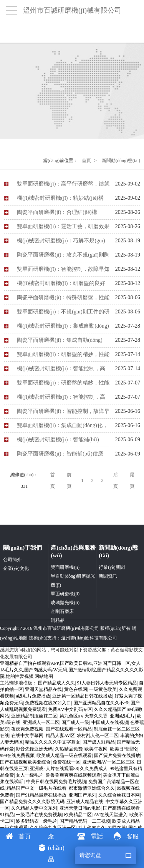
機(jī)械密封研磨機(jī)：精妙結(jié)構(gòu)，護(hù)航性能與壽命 (60, 200)
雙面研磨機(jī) (65, 567)
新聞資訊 (108, 576)
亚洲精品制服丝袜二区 (34, 716)
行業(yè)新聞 (112, 567)
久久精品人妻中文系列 (34, 808)
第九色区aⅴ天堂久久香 (84, 716)
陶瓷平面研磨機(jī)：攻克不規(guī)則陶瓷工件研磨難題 (63, 257)
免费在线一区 (66, 762)
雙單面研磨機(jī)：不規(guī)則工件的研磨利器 (63, 314)
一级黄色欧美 (103, 689)
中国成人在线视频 (110, 722)
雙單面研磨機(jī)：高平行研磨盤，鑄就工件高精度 (63, 186)
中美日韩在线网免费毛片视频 (56, 782)
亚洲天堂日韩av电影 (80, 808)
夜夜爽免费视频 (27, 729)
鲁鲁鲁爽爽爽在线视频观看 (73, 775)
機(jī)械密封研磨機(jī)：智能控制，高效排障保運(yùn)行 (61, 371)
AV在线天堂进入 (111, 815)
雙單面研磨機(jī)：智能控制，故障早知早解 (63, 271)
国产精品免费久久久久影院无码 (32, 802)
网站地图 (44, 676)
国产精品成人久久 (56, 683)
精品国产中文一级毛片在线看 (36, 788)
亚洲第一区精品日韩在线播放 (82, 696)
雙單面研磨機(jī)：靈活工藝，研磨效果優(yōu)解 (63, 229)
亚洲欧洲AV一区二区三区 (109, 762)
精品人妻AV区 (60, 735)
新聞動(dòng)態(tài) (121, 161)
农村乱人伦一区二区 (98, 735)
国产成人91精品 (99, 742)
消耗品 (58, 620)
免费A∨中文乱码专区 (70, 709)
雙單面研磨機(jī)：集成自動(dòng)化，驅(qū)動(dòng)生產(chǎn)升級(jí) (62, 427)
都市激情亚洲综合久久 (92, 788)
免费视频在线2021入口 (48, 703)
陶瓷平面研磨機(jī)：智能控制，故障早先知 (63, 413)
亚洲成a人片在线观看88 (54, 769)
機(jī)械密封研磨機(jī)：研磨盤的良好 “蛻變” (61, 285)
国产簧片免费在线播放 (117, 755)
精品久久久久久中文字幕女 (53, 742)
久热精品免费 (69, 749)
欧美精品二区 (78, 815)
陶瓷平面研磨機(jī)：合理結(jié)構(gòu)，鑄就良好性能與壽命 (57, 214)
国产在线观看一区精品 (69, 729)
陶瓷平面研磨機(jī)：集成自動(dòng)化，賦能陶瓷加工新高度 (60, 342)
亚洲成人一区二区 (41, 722)
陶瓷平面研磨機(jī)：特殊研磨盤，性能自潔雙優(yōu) (63, 300)
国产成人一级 (75, 722)
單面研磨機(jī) (65, 594)
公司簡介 (12, 560)
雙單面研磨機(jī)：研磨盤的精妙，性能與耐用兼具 (63, 356)
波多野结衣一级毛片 (36, 821)
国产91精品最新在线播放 (41, 795)
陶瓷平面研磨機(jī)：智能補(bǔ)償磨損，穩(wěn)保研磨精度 (60, 456)
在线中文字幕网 (27, 735)
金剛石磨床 (62, 611)
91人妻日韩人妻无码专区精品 (107, 683)
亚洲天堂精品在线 (43, 689)
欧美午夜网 (96, 749)
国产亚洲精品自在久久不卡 (101, 703)
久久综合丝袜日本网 (119, 795)
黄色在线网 (76, 689)
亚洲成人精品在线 (85, 802)
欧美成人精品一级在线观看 (64, 755)
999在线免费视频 (17, 755)
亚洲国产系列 (83, 795)
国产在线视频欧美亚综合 (25, 762)
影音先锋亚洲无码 (34, 749)
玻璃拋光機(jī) (65, 603)
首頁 (86, 161)
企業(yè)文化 (16, 568)
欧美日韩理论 (124, 749)
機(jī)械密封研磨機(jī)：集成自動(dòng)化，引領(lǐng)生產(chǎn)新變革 (63, 328)
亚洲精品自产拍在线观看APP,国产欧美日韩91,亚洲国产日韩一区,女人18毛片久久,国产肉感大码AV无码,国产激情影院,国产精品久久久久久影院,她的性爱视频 (72, 670)
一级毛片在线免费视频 (39, 815)
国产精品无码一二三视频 (85, 821)
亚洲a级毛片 (122, 716)
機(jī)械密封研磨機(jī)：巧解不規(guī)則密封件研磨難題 (61, 243)
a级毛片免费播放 (33, 696)
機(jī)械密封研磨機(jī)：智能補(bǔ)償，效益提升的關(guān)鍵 (58, 442)
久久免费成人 (94, 769)
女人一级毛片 (30, 775)
